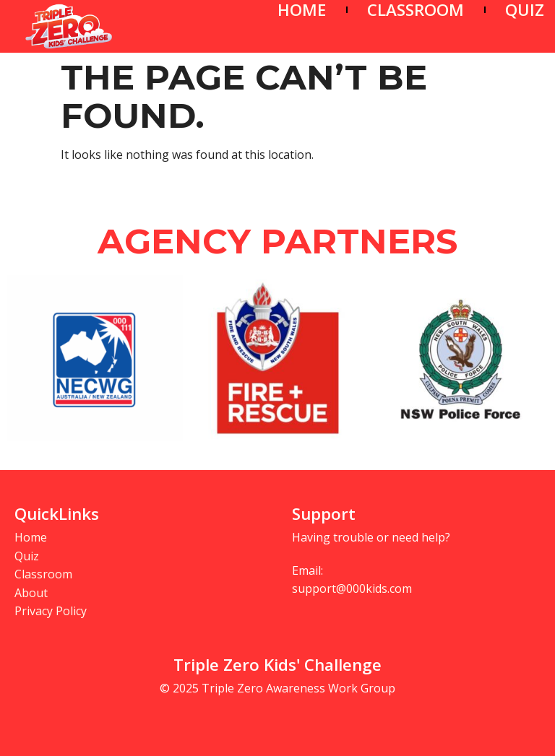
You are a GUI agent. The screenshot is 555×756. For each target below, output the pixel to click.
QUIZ (525, 10)
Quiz (27, 556)
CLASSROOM (416, 10)
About (31, 593)
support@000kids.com (352, 588)
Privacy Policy (51, 611)
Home (31, 537)
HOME (302, 10)
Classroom (43, 574)
